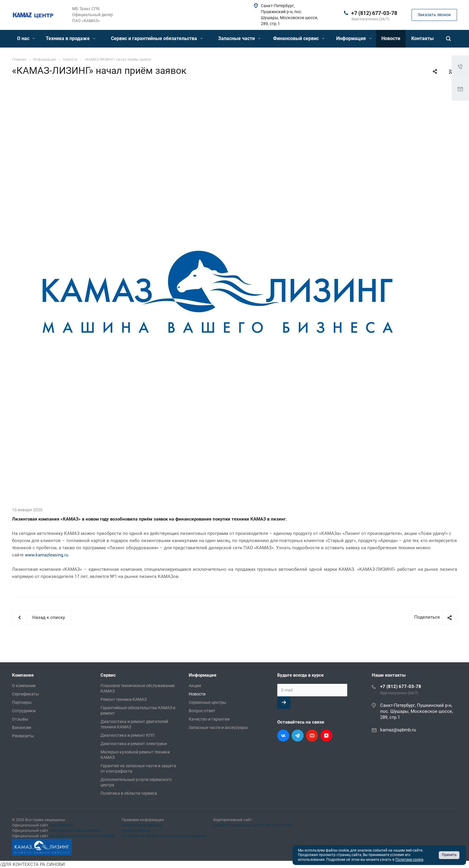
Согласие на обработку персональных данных (164, 836)
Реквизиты (23, 736)
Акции (195, 686)
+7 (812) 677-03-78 (374, 13)
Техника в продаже (71, 38)
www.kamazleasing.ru (47, 555)
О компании (24, 686)
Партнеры (22, 702)
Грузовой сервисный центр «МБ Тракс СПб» (253, 825)
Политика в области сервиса (129, 793)
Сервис (108, 675)
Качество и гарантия (209, 719)
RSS (451, 72)
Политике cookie (409, 860)
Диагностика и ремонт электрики (134, 744)
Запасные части (239, 38)
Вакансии (22, 727)
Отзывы (20, 719)
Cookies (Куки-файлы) (142, 825)
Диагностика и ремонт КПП (128, 735)
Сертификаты (25, 694)
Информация (354, 38)
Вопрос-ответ (202, 711)
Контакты (422, 38)
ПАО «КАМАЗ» (62, 825)
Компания (23, 675)
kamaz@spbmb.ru (398, 730)
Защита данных (136, 830)
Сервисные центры (207, 702)
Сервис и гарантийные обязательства (157, 38)
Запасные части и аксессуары (218, 727)
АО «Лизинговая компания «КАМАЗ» (82, 836)
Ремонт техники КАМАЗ (124, 699)
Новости (391, 38)
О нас (26, 38)
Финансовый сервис (299, 38)
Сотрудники (24, 711)
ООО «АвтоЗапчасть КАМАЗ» (75, 830)
